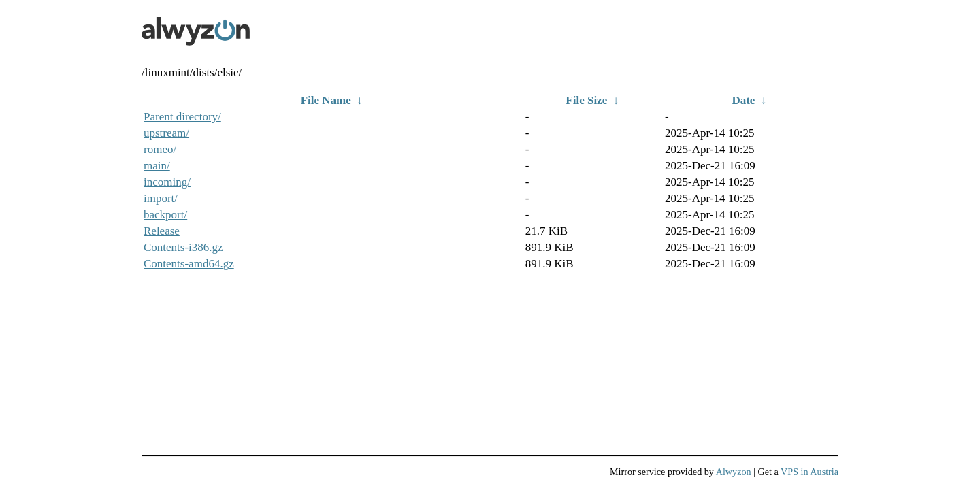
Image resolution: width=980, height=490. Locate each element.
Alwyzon (734, 472)
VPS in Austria (810, 472)
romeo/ (160, 149)
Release (162, 231)
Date (743, 100)
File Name (326, 100)
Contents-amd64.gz (189, 264)
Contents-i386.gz (183, 247)
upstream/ (166, 133)
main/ (157, 166)
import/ (161, 198)
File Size (586, 100)
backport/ (165, 215)
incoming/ (167, 182)
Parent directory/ (182, 117)
